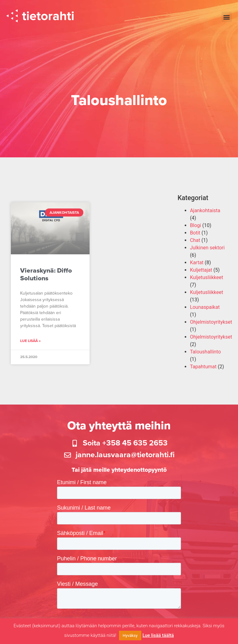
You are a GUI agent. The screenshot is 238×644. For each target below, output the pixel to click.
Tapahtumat (203, 369)
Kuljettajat (201, 273)
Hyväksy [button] (130, 635)
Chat (195, 243)
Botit (195, 236)
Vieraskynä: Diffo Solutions (46, 277)
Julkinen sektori (207, 250)
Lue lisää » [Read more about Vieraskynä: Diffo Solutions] (30, 344)
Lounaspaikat (205, 310)
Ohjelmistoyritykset (211, 325)
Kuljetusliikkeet (207, 280)
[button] (227, 17)
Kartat (197, 265)
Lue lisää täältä (158, 635)
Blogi (196, 228)
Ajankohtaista (205, 213)
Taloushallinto (205, 355)
